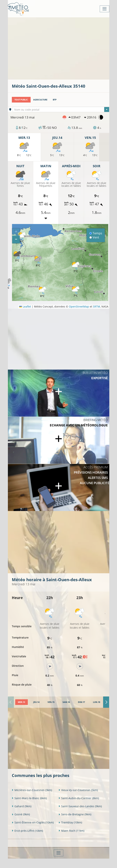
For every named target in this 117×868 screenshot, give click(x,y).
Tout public (21, 100)
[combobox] (61, 109)
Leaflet (25, 306)
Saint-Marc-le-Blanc (29, 798)
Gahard (22, 806)
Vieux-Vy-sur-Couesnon (78, 790)
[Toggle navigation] (105, 9)
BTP (55, 100)
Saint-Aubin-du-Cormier (79, 798)
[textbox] (61, 110)
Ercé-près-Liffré (27, 831)
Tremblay (70, 822)
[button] (17, 257)
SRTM (97, 306)
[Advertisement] (64, 48)
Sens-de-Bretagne (75, 814)
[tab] (22, 702)
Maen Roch (71, 831)
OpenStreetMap (79, 306)
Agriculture (40, 100)
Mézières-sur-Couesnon (32, 790)
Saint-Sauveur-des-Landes (80, 806)
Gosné (21, 814)
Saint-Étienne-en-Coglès (33, 822)
